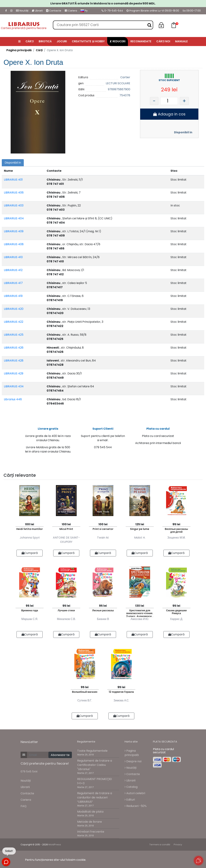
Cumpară (30, 553)
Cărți (39, 50)
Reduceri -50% (136, 806)
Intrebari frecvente (91, 832)
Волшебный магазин (85, 692)
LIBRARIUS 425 (14, 335)
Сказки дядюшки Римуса (176, 612)
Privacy (178, 845)
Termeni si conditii (160, 845)
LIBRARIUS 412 (13, 270)
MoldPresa (55, 845)
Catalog (131, 787)
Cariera (71, 11)
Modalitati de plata (90, 812)
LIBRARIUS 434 (14, 386)
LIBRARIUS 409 (14, 231)
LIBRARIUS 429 (14, 373)
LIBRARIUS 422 (14, 322)
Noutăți (22, 11)
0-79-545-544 (112, 11)
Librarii (37, 11)
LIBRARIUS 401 (13, 180)
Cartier (125, 77)
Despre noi (133, 761)
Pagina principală (19, 50)
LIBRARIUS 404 (14, 218)
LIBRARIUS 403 (14, 205)
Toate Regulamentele (92, 751)
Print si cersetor (103, 529)
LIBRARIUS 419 (13, 296)
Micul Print (66, 529)
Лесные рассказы (103, 610)
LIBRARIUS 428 (14, 361)
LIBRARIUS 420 (14, 309)
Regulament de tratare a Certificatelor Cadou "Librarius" (95, 765)
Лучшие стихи (66, 610)
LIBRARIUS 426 (14, 348)
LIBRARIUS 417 (13, 283)
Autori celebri (135, 793)
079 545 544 (29, 771)
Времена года (30, 610)
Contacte (54, 11)
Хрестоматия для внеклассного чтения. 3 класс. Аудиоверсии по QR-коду (140, 613)
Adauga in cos (169, 114)
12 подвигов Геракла (121, 692)
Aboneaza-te (60, 755)
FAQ (24, 806)
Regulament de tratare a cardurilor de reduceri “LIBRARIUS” (95, 798)
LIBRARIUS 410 (13, 257)
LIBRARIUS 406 (14, 193)
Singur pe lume (140, 529)
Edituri (130, 800)
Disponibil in (183, 132)
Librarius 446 (13, 399)
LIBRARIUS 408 (14, 244)
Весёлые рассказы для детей (176, 530)
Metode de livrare (90, 822)
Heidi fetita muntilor (30, 529)
